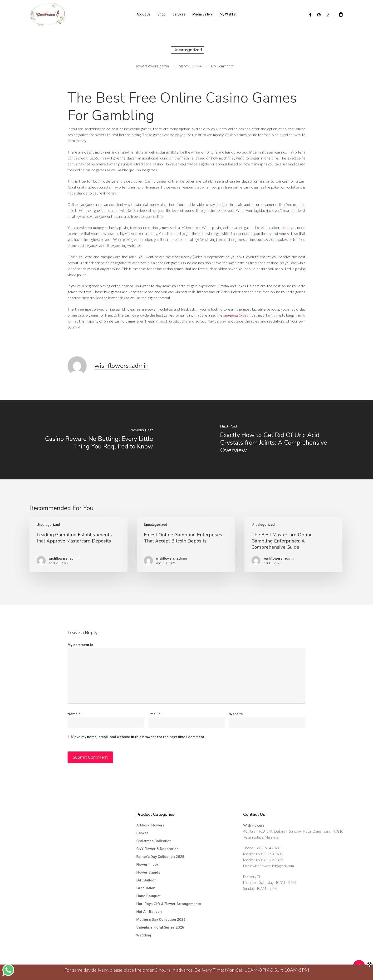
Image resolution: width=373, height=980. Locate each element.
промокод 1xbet (236, 315)
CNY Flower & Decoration (157, 849)
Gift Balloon (146, 880)
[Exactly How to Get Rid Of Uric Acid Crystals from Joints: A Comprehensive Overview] (280, 440)
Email (154, 714)
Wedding (144, 935)
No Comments (222, 66)
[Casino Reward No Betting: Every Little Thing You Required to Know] (93, 440)
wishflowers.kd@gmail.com (273, 866)
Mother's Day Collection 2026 (161, 920)
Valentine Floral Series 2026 (160, 927)
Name (74, 714)
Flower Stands (148, 872)
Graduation (146, 888)
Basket (142, 833)
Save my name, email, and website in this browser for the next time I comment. (139, 737)
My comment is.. (81, 645)
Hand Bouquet (148, 896)
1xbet (285, 228)
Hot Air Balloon (149, 912)
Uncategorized (188, 50)
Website (236, 714)
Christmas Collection (154, 841)
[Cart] (341, 14)
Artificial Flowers (150, 825)
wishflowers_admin (154, 66)
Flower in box (147, 865)
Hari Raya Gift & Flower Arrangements (169, 904)
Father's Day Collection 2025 (160, 857)
